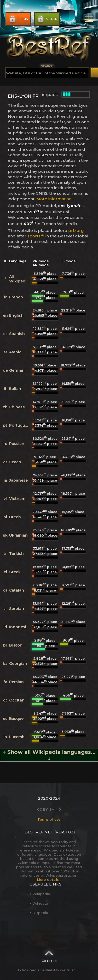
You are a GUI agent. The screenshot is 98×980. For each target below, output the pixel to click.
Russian (17, 444)
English (16, 315)
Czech (15, 462)
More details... (49, 879)
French (16, 297)
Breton (16, 645)
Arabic (15, 352)
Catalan (17, 590)
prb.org (76, 230)
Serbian (17, 609)
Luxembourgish (24, 737)
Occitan (17, 700)
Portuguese (20, 425)
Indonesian (20, 627)
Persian (16, 682)
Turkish (16, 554)
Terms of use (49, 819)
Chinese (17, 407)
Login (18, 19)
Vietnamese (21, 499)
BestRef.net (39, 832)
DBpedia (39, 913)
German (17, 370)
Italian (15, 389)
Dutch (15, 517)
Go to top (49, 955)
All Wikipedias (20, 279)
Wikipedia (40, 894)
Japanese (18, 480)
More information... (55, 199)
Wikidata (39, 903)
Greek (15, 572)
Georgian (18, 664)
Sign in (47, 19)
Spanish (17, 334)
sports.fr (36, 236)
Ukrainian (18, 535)
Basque (16, 719)
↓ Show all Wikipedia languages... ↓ (49, 755)
